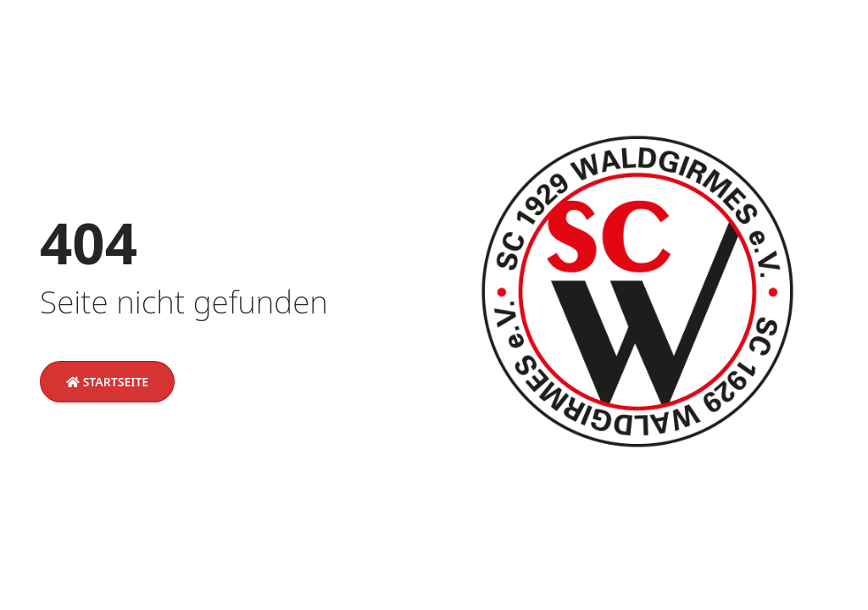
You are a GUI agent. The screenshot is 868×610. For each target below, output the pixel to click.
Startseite (107, 382)
